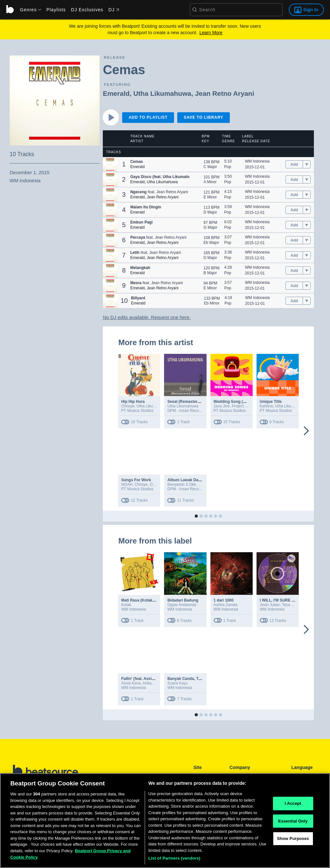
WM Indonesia (257, 161)
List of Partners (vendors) (174, 859)
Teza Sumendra (296, 605)
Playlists (56, 10)
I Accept (293, 805)
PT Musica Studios (137, 411)
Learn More (211, 33)
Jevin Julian (270, 605)
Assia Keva (131, 683)
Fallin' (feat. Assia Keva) (143, 679)
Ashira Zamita (226, 605)
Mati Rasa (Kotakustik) (142, 600)
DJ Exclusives (87, 10)
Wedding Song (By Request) (240, 402)
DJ (114, 10)
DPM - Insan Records (186, 411)
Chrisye (128, 406)
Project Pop (242, 406)
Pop (228, 167)
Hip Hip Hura (133, 402)
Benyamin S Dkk (182, 484)
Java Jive (222, 406)
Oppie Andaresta (182, 605)
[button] (110, 164)
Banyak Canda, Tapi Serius (192, 679)
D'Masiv (156, 484)
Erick (203, 484)
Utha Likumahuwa (162, 93)
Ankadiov (150, 683)
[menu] (28, 10)
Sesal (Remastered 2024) (190, 402)
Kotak (126, 605)
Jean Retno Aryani (225, 93)
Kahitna (266, 406)
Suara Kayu (177, 683)
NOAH (127, 484)
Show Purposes (293, 840)
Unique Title (271, 402)
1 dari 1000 (224, 600)
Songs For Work (136, 480)
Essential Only (293, 822)
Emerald (116, 93)
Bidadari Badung (183, 600)
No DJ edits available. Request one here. (147, 317)
